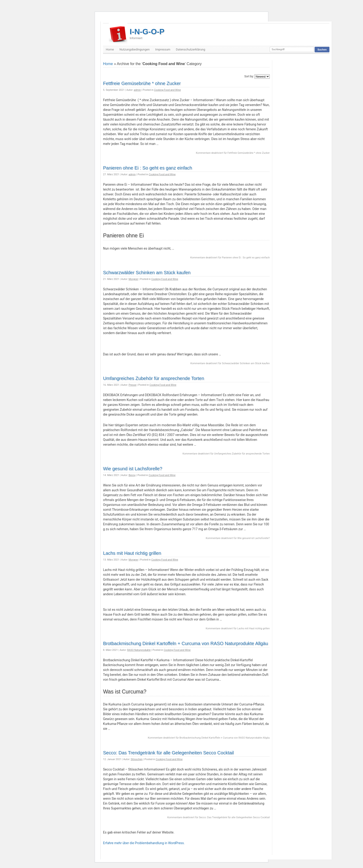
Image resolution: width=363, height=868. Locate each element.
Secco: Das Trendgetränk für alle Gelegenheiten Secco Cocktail (168, 753)
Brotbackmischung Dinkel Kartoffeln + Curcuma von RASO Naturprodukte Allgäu (186, 643)
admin (137, 90)
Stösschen (137, 759)
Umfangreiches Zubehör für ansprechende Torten (154, 378)
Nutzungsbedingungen (135, 49)
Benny (132, 475)
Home (110, 49)
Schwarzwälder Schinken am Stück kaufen (147, 273)
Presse (132, 385)
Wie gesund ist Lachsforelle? (133, 469)
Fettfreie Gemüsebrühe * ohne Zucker (142, 83)
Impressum (163, 49)
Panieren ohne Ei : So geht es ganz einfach (148, 168)
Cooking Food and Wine (167, 90)
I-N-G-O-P (147, 34)
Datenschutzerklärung (191, 49)
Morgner (133, 279)
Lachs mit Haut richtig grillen (132, 553)
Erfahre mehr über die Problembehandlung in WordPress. (144, 843)
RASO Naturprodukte (139, 650)
